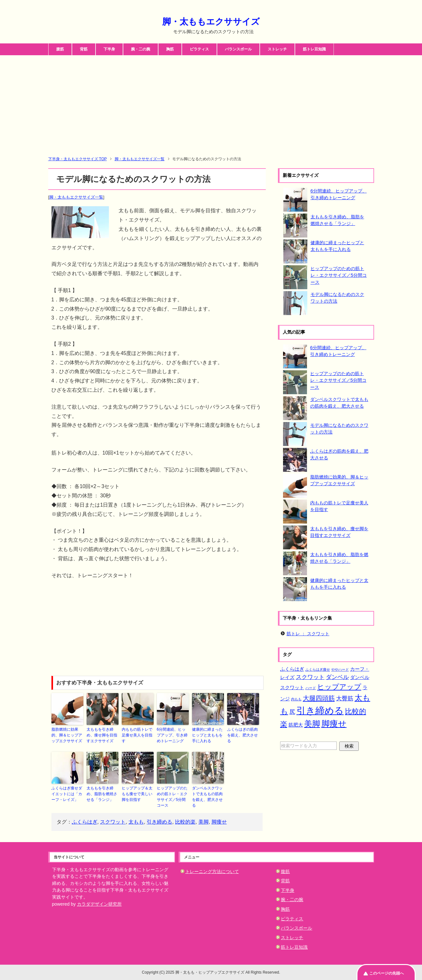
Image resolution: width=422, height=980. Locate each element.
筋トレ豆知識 (314, 49)
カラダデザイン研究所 (99, 904)
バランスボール (238, 49)
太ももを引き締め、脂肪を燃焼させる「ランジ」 (102, 794)
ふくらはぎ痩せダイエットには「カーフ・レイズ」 (67, 794)
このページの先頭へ (387, 973)
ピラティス (199, 49)
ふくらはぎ (85, 822)
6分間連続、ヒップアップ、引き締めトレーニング (172, 735)
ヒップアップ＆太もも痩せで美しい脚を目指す (137, 794)
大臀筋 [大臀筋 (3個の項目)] (345, 698)
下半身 (109, 49)
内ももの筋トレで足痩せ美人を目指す (137, 735)
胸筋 (170, 49)
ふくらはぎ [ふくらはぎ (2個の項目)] (292, 669)
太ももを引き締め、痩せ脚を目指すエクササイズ (102, 735)
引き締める (159, 822)
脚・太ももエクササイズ (211, 22)
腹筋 (60, 49)
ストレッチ (277, 49)
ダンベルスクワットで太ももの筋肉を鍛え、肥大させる (207, 797)
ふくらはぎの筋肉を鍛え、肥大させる (242, 735)
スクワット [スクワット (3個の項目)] (310, 677)
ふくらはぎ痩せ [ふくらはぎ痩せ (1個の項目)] (318, 669)
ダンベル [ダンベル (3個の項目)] (337, 677)
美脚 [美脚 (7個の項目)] (312, 724)
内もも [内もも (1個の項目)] (296, 699)
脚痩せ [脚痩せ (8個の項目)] (334, 724)
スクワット (113, 822)
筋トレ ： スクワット (308, 634)
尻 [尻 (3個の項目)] (292, 712)
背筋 (84, 49)
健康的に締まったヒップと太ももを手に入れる (207, 735)
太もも (136, 822)
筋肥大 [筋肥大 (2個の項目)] (296, 725)
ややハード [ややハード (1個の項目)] (340, 669)
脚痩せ (219, 822)
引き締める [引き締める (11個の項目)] (320, 710)
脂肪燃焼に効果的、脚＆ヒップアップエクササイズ (67, 735)
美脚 (203, 822)
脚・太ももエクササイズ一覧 (76, 197)
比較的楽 (185, 822)
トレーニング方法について (212, 871)
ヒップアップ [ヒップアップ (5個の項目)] (339, 687)
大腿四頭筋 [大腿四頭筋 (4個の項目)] (319, 698)
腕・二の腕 (141, 49)
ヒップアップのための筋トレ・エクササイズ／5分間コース (172, 797)
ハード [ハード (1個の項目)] (311, 688)
